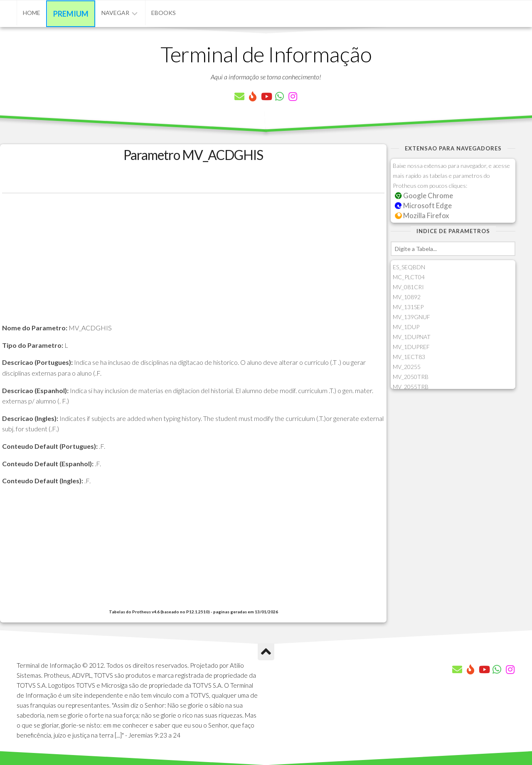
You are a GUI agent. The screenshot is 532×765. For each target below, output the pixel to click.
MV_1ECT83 (409, 357)
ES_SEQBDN (409, 267)
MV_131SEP (408, 307)
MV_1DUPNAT (412, 337)
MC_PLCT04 (409, 277)
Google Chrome (424, 196)
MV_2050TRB (411, 377)
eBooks (164, 13)
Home (32, 13)
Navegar (115, 13)
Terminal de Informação (266, 54)
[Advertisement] (193, 264)
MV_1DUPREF (411, 347)
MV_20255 (407, 367)
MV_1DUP (406, 327)
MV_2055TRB (411, 387)
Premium (71, 14)
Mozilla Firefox (422, 215)
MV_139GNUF (411, 317)
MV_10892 (407, 297)
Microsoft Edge (423, 205)
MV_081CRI (408, 287)
